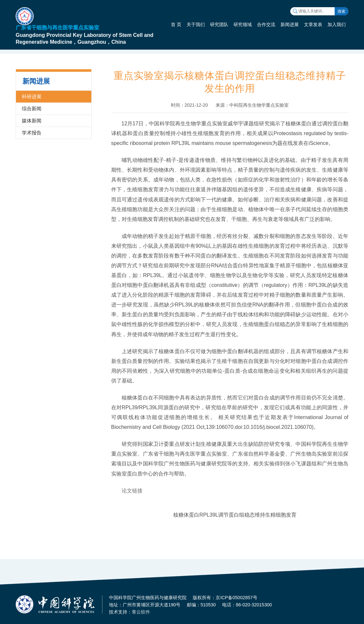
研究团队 (219, 24)
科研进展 (32, 96)
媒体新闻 (32, 121)
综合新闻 (32, 109)
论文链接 (132, 491)
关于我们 (196, 24)
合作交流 (266, 24)
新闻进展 (290, 24)
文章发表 (313, 24)
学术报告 (32, 133)
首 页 (176, 24)
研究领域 (243, 24)
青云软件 (141, 612)
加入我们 (337, 24)
